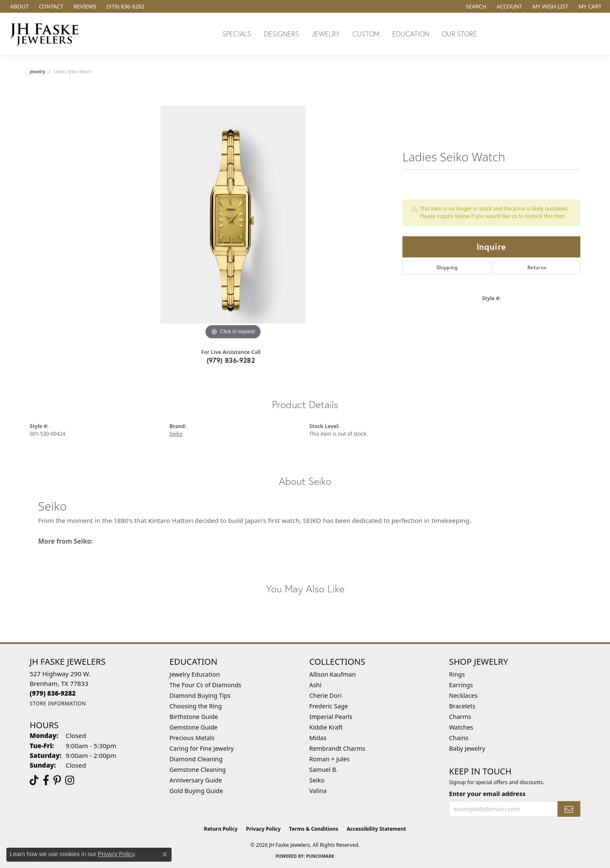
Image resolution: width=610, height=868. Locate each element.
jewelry (37, 72)
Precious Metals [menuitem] (192, 738)
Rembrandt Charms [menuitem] (337, 748)
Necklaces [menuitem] (463, 695)
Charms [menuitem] (460, 717)
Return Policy (221, 829)
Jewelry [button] (326, 34)
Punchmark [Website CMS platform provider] (320, 856)
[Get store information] (58, 704)
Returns (537, 267)
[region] (233, 215)
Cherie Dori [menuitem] (326, 695)
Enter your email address (487, 793)
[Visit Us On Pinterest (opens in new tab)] (57, 780)
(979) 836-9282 (231, 360)
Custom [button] (366, 34)
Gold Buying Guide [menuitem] (196, 791)
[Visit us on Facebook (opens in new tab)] (46, 780)
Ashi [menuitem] (315, 685)
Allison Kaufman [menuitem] (333, 674)
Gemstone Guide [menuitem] (194, 727)
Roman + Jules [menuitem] (329, 759)
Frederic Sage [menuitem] (329, 706)
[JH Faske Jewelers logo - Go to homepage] (47, 34)
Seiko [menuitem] (317, 780)
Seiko (176, 434)
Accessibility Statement (376, 829)
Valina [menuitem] (318, 791)
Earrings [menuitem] (461, 685)
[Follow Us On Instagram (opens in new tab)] (70, 780)
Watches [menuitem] (461, 727)
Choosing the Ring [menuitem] (196, 706)
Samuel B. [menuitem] (323, 770)
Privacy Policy (263, 829)
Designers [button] (281, 34)
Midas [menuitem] (318, 738)
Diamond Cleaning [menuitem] (196, 759)
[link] (19, 6)
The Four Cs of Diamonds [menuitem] (205, 685)
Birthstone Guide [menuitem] (194, 717)
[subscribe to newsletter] (569, 809)
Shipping (447, 267)
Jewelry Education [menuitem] (195, 674)
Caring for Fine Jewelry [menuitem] (202, 748)
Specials (237, 34)
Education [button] (411, 34)
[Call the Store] (53, 693)
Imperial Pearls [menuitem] (331, 717)
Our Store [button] (459, 34)
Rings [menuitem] (457, 674)
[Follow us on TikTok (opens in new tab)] (34, 780)
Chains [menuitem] (459, 738)
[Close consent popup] (165, 854)
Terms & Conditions (314, 829)
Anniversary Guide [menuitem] (196, 780)
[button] (476, 6)
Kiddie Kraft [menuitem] (326, 727)
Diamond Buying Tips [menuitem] (200, 695)
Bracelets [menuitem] (462, 706)
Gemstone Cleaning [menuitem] (198, 770)
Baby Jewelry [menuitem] (467, 748)
